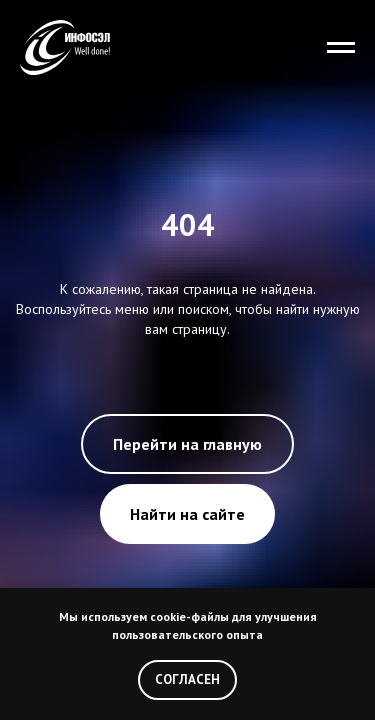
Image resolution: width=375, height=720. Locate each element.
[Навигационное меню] (341, 48)
